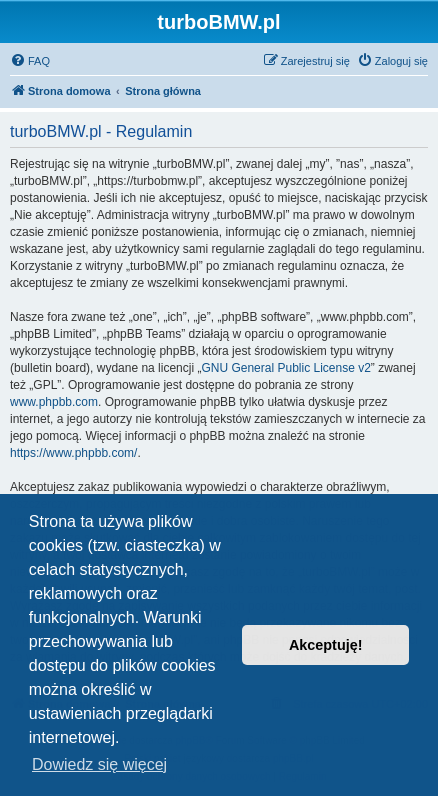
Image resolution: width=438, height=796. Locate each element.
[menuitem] (30, 61)
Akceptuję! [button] (326, 645)
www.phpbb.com (54, 402)
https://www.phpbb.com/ (73, 453)
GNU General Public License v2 (285, 368)
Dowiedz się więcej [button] (99, 764)
